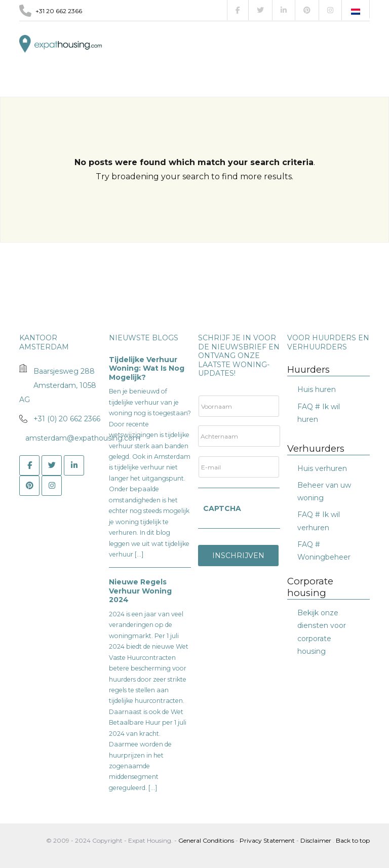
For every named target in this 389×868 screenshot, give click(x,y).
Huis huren (317, 389)
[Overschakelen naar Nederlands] (356, 12)
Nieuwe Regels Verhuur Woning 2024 (140, 591)
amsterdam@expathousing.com (83, 438)
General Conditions (207, 840)
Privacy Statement (267, 840)
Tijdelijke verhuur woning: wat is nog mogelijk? (147, 368)
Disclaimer (316, 840)
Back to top (353, 840)
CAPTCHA (222, 508)
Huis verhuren (322, 468)
